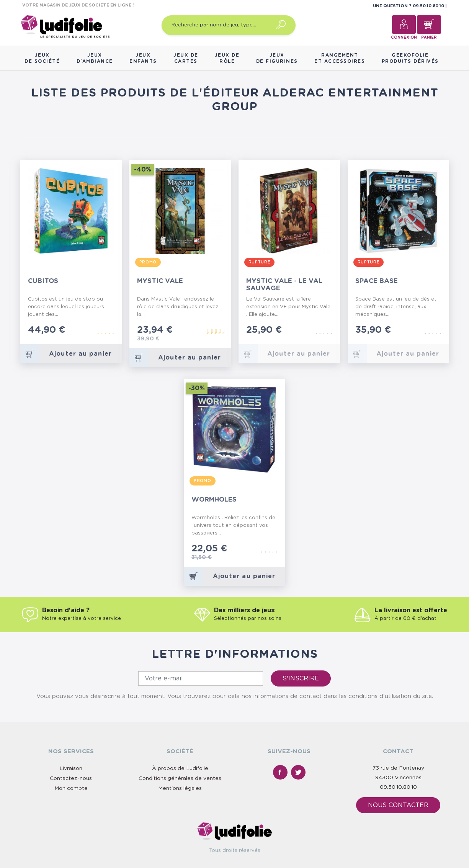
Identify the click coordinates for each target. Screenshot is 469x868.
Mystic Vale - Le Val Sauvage (284, 284)
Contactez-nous (71, 778)
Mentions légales (180, 788)
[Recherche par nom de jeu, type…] (229, 25)
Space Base (377, 281)
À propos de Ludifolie (180, 768)
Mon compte (71, 788)
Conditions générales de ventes (180, 778)
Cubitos (43, 281)
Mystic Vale (160, 281)
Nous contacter (398, 805)
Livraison (71, 768)
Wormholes (214, 499)
